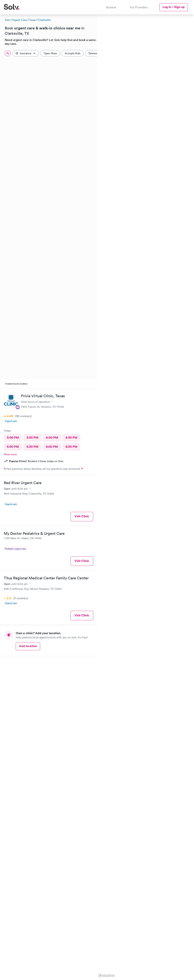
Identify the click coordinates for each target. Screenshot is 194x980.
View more (10, 454)
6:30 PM (71, 447)
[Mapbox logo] (106, 976)
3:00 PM (13, 438)
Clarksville (44, 20)
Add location (28, 646)
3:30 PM (32, 438)
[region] (145, 497)
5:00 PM (13, 447)
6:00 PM (52, 447)
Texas (32, 20)
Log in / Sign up (174, 7)
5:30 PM (32, 447)
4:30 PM (71, 438)
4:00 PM (52, 438)
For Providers (139, 7)
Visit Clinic (82, 516)
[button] (132, 60)
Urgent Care (20, 20)
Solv (7, 20)
